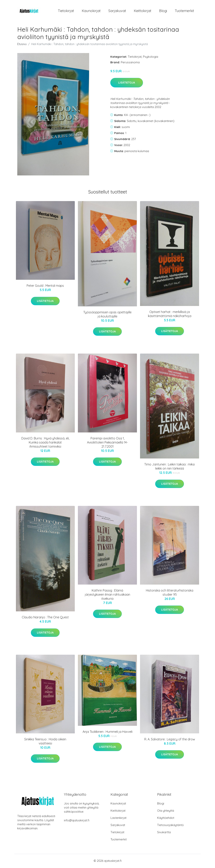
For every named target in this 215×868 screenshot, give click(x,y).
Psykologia (151, 57)
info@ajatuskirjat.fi (77, 821)
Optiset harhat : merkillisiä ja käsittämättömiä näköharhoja (170, 314)
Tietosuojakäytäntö (170, 826)
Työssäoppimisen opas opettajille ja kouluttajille (107, 315)
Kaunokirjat (91, 11)
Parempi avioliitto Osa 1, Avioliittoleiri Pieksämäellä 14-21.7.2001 (107, 443)
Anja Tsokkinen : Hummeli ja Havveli (107, 732)
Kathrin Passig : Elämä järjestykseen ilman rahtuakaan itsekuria (107, 595)
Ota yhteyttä (166, 811)
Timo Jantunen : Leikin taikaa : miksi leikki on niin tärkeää (170, 467)
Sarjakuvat (117, 11)
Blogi (163, 11)
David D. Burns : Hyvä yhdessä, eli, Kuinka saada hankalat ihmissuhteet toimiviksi (45, 443)
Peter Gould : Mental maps (45, 286)
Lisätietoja (127, 83)
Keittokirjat (143, 11)
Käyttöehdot (166, 818)
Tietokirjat (66, 11)
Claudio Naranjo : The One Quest (45, 618)
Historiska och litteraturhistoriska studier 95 (170, 593)
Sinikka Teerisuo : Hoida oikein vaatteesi (45, 742)
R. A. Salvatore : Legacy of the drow (170, 740)
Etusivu (22, 45)
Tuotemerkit (184, 11)
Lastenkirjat (118, 818)
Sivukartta (164, 833)
